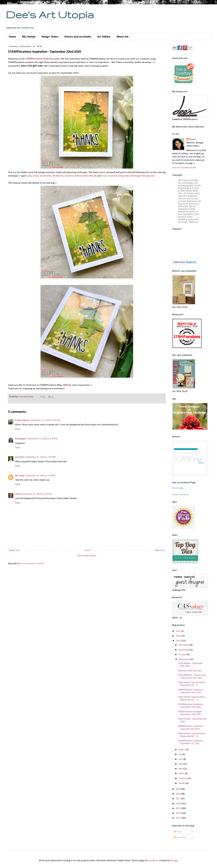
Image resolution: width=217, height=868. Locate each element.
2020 (178, 641)
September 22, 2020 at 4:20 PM (43, 439)
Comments (180, 837)
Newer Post (14, 550)
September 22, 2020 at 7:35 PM (41, 457)
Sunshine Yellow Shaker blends (80, 176)
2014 (178, 813)
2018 (178, 794)
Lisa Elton (20, 457)
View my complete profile (184, 168)
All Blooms (58, 176)
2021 (178, 636)
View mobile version (87, 556)
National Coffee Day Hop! (190, 671)
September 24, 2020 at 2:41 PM (37, 494)
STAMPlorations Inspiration (40, 59)
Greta (18, 494)
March (182, 774)
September (184, 659)
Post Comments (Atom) (32, 564)
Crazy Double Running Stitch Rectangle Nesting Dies (128, 176)
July (180, 754)
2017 (178, 799)
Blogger (175, 861)
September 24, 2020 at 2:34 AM (40, 476)
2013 (178, 818)
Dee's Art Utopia (50, 15)
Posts (178, 832)
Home (12, 37)
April (181, 769)
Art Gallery (104, 37)
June (181, 759)
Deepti (193, 139)
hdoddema (153, 861)
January (182, 783)
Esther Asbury (22, 420)
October (183, 655)
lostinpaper (21, 439)
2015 (178, 808)
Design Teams (50, 37)
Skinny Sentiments (42, 176)
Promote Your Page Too (181, 495)
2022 (178, 631)
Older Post (160, 550)
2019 (178, 789)
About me (122, 37)
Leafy (29, 176)
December (184, 645)
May (181, 764)
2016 (178, 804)
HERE (65, 385)
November (184, 650)
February (183, 779)
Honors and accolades (78, 37)
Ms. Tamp (20, 476)
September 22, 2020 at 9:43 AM (45, 420)
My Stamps (29, 37)
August (182, 750)
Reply (18, 429)
